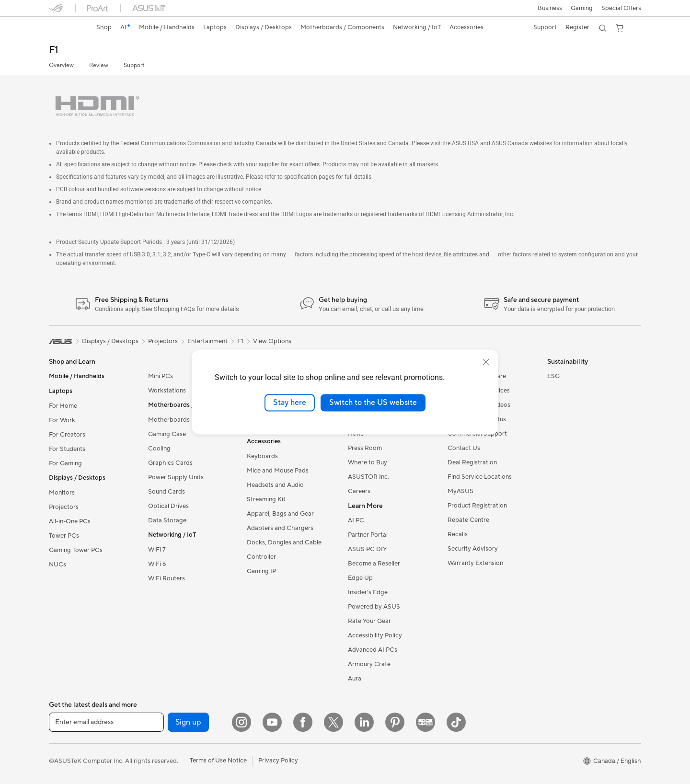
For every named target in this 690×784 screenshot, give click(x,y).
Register (577, 27)
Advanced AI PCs (373, 650)
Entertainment (207, 341)
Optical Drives (168, 506)
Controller (261, 557)
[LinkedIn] (364, 722)
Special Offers (621, 8)
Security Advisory (473, 549)
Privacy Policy (278, 761)
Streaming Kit (266, 499)
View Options (272, 341)
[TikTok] (456, 722)
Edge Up (360, 578)
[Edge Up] (425, 722)
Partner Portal (368, 535)
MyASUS (460, 491)
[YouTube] (272, 722)
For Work (62, 420)
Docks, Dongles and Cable (284, 542)
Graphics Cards (170, 463)
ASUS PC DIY (367, 549)
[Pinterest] (395, 722)
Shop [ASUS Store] (104, 27)
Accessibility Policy (375, 635)
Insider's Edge (368, 592)
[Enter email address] (106, 722)
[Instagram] (241, 722)
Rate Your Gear (369, 621)
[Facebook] (303, 722)
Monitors (62, 493)
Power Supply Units (176, 477)
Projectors (64, 507)
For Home (63, 406)
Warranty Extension (475, 563)
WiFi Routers (167, 578)
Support (134, 65)
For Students (67, 449)
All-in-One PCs (70, 521)
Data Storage (167, 520)
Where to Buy (368, 462)
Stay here (290, 403)
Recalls (458, 534)
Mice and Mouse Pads (278, 471)
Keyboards (262, 456)
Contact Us (464, 448)
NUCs (57, 565)
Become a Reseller (374, 564)
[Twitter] (333, 722)
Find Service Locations (480, 477)
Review (99, 65)
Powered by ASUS (374, 607)
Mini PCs (161, 376)
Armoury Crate (369, 664)
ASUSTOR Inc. (368, 477)
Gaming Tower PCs (76, 550)
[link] (65, 28)
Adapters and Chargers (280, 528)
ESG (553, 376)
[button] (550, 8)
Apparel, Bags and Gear (280, 514)
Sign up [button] (188, 722)
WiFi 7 (157, 550)
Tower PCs (64, 536)
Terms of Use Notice (218, 761)
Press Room (365, 448)
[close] (486, 362)
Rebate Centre (468, 520)
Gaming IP (261, 571)
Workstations (167, 391)
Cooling (159, 449)
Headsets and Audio (275, 485)
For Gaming (65, 463)
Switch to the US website (373, 403)
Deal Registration (472, 462)
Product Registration (477, 506)
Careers (359, 491)
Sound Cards (167, 492)
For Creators (67, 435)
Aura (355, 679)
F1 (54, 50)
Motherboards (169, 420)
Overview (61, 65)
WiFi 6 (157, 564)
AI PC (356, 520)
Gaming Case (167, 434)
